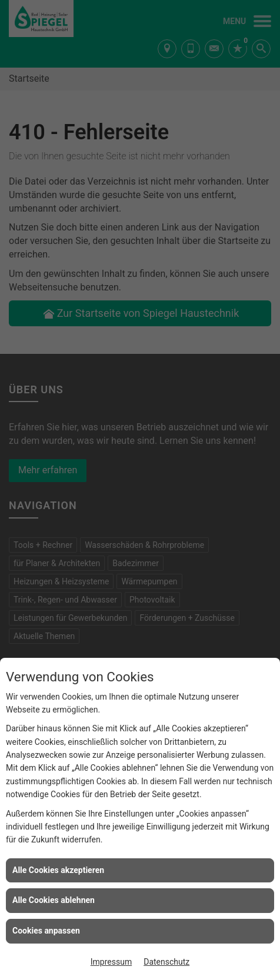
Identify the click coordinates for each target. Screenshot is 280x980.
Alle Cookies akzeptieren (58, 870)
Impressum (111, 962)
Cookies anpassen (46, 931)
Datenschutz (166, 962)
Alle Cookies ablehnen (54, 900)
